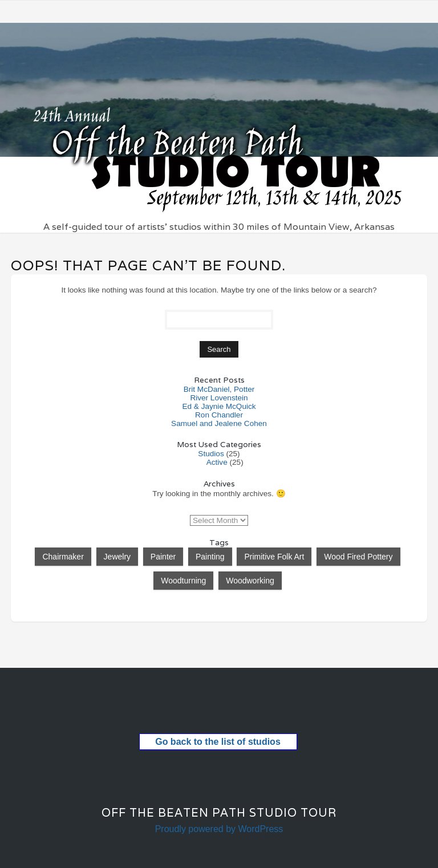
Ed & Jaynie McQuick (219, 406)
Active (217, 462)
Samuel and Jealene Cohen (219, 423)
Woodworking (250, 581)
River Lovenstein (219, 398)
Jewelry (117, 557)
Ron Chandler (219, 415)
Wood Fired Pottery (358, 557)
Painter (163, 557)
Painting (210, 557)
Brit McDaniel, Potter (219, 389)
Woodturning (183, 581)
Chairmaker (63, 557)
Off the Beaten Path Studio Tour (219, 813)
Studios (211, 454)
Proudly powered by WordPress (219, 829)
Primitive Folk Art (274, 557)
